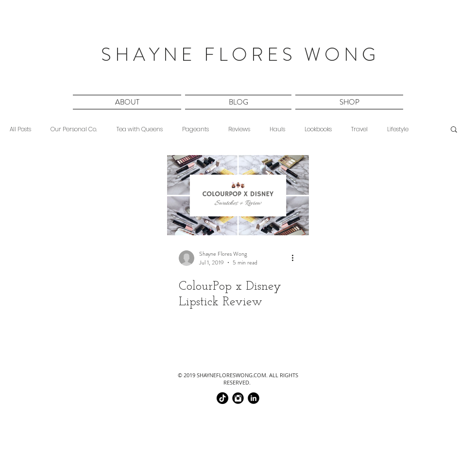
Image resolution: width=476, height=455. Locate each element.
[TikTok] (222, 398)
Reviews (239, 129)
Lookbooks (318, 129)
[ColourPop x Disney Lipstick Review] (238, 195)
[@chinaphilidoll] (238, 398)
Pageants (195, 129)
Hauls (277, 129)
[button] (128, 102)
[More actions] (296, 258)
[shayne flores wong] (254, 398)
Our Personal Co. (74, 129)
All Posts (20, 129)
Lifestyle (398, 129)
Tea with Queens (140, 129)
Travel (359, 129)
